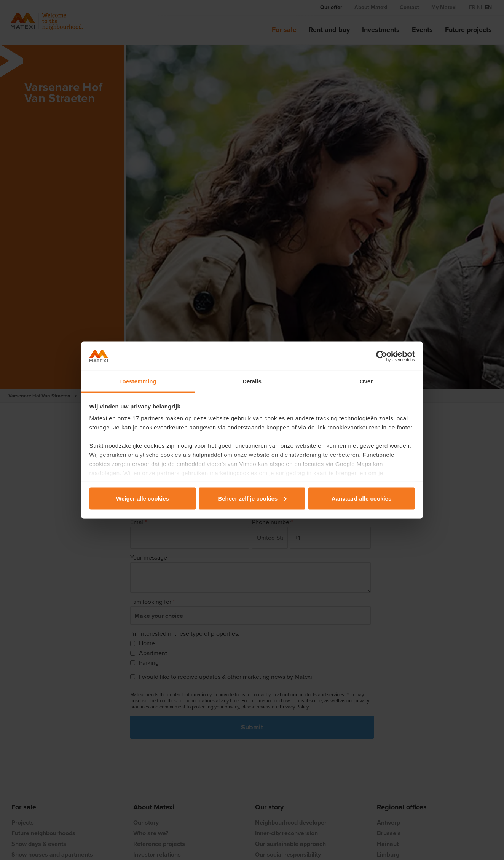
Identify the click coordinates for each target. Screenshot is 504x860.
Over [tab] (366, 381)
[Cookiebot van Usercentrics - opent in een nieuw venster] (382, 356)
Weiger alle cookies (143, 498)
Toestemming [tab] (138, 381)
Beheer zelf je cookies (252, 498)
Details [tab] (252, 381)
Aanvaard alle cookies (362, 498)
